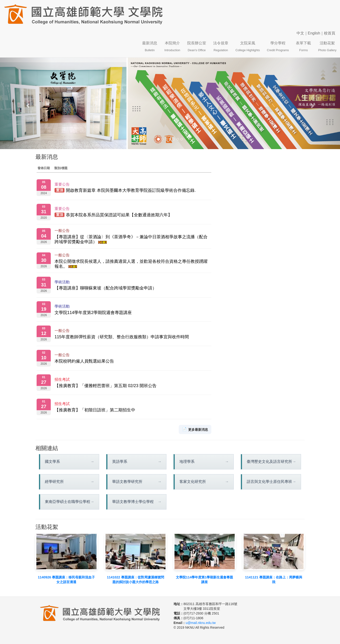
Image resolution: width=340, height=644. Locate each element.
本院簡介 (172, 46)
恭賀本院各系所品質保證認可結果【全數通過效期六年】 (119, 215)
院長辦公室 (197, 46)
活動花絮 (327, 46)
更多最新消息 (195, 429)
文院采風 (248, 46)
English (314, 33)
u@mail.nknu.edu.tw (201, 623)
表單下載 (303, 46)
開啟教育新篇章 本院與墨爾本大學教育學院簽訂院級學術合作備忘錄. (131, 191)
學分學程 (278, 46)
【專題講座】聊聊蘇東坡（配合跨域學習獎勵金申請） (106, 288)
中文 (300, 33)
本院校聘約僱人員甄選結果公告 (84, 361)
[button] (25, 103)
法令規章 (221, 46)
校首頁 (330, 33)
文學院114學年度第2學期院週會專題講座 (93, 313)
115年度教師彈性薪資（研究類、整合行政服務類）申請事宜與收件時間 (122, 337)
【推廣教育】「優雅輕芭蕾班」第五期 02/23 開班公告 (106, 386)
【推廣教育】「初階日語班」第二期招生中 (95, 410)
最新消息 (150, 46)
